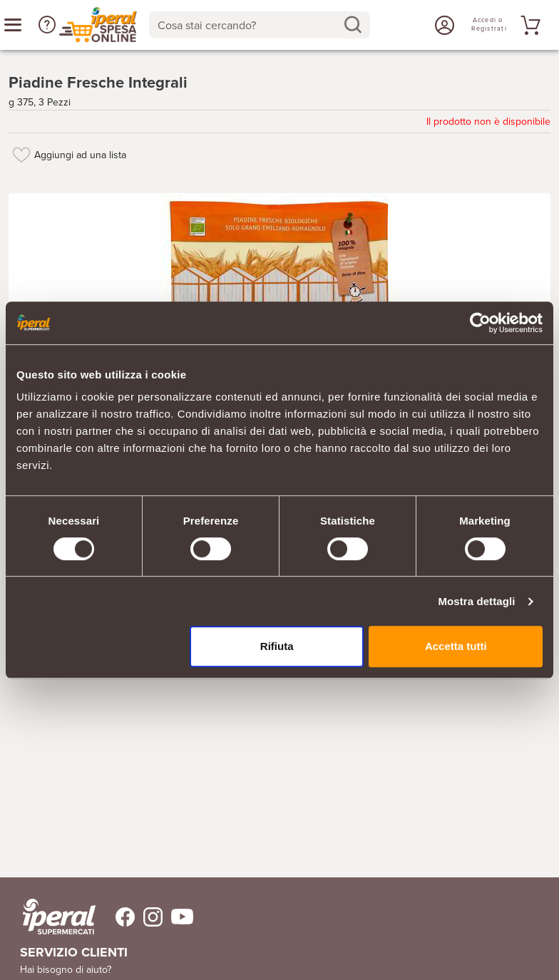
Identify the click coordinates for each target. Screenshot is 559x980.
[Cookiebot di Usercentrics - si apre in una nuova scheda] (480, 323)
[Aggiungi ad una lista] (21, 150)
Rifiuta (277, 646)
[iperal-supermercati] (59, 912)
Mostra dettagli (476, 601)
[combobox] (260, 25)
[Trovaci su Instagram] (149, 913)
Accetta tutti (456, 646)
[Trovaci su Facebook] (117, 913)
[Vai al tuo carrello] (528, 25)
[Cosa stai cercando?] (248, 25)
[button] (47, 25)
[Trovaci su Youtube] (178, 913)
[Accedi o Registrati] (443, 25)
